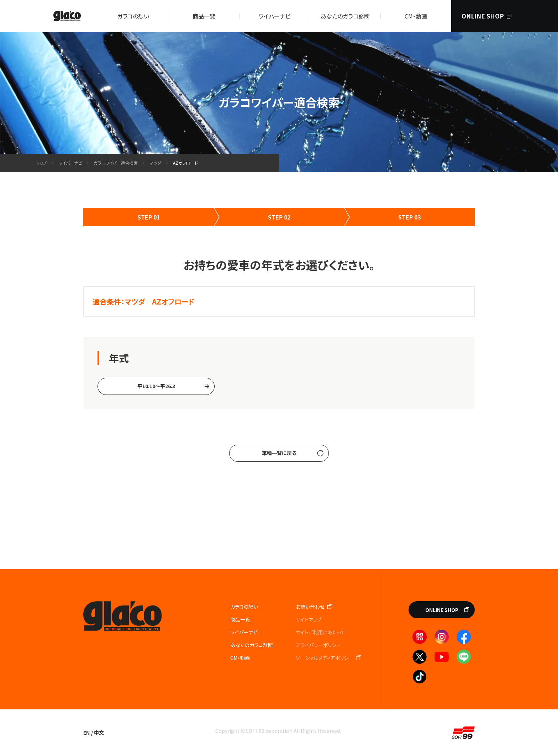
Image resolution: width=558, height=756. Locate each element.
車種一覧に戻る (279, 453)
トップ (41, 163)
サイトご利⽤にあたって (320, 632)
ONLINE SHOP (483, 16)
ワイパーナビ (275, 16)
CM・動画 (416, 16)
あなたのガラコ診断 (345, 16)
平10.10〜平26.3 (156, 386)
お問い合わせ (310, 607)
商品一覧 (204, 16)
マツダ (155, 163)
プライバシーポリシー (319, 645)
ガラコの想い (133, 16)
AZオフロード (185, 163)
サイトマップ (309, 619)
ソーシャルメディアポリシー (325, 658)
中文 (99, 733)
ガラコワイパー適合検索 (116, 163)
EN (86, 733)
